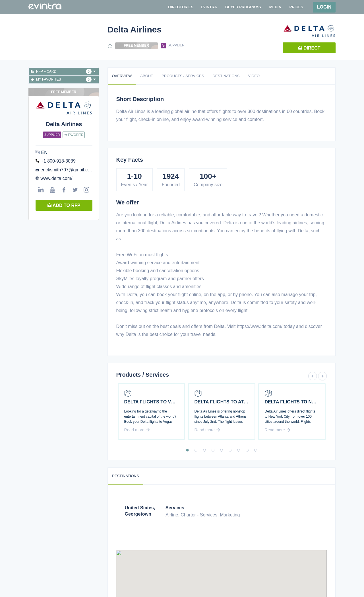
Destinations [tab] (226, 76)
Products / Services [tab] (183, 76)
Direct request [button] (309, 49)
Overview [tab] (122, 76)
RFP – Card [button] (63, 71)
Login (324, 7)
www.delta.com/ (56, 178)
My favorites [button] (63, 79)
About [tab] (147, 76)
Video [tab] (254, 76)
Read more (137, 430)
